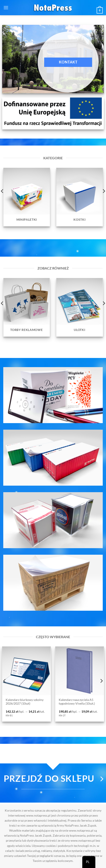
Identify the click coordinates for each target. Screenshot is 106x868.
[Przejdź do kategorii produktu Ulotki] (80, 307)
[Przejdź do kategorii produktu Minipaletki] (27, 197)
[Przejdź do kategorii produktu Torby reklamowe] (27, 307)
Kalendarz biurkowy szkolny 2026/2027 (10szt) (25, 702)
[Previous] (5, 681)
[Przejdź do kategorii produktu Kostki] (80, 197)
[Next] (101, 681)
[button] (6, 8)
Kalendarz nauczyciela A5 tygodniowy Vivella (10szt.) (77, 702)
